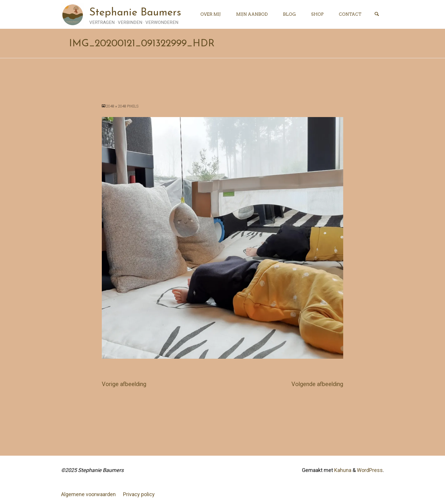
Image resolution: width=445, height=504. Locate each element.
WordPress (370, 470)
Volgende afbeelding (317, 384)
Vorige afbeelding (124, 384)
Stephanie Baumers (135, 13)
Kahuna (342, 470)
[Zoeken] (377, 14)
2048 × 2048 (117, 106)
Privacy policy (139, 494)
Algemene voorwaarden (88, 494)
